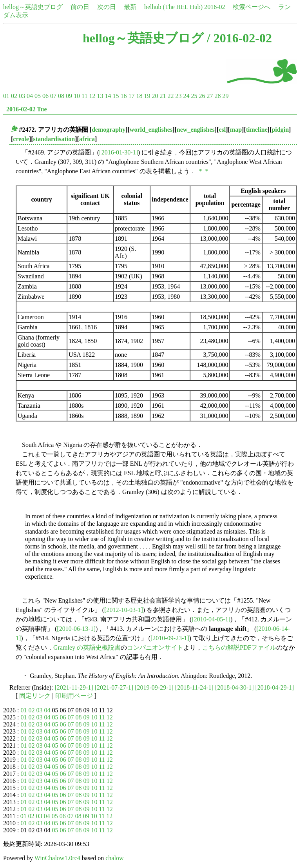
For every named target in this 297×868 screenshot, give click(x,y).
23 (178, 96)
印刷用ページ (74, 696)
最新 (130, 7)
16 (123, 96)
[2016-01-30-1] (119, 152)
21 (163, 96)
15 (116, 96)
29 (225, 96)
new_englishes (196, 130)
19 (147, 96)
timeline (257, 130)
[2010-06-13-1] (76, 629)
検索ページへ (252, 7)
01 (6, 96)
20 (155, 96)
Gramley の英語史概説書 (87, 647)
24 (186, 96)
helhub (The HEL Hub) (173, 7)
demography (109, 130)
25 (194, 96)
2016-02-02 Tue (27, 109)
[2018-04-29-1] (275, 687)
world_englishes (151, 130)
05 (38, 96)
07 (53, 96)
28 (217, 96)
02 (14, 96)
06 (45, 96)
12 (92, 96)
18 (139, 96)
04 (30, 96)
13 (100, 96)
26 (202, 96)
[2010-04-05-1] (211, 619)
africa (87, 139)
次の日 (107, 7)
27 (210, 96)
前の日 (80, 7)
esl (222, 130)
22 (170, 96)
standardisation (54, 139)
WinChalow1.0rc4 (57, 858)
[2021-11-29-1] (74, 687)
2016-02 (215, 7)
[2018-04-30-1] (235, 687)
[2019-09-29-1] (154, 687)
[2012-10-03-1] (124, 610)
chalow (114, 858)
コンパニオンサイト (155, 647)
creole (21, 139)
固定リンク (35, 696)
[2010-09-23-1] (170, 638)
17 (131, 96)
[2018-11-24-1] (194, 687)
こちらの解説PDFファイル (239, 647)
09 (69, 96)
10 (77, 96)
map (236, 130)
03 (22, 96)
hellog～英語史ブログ (33, 7)
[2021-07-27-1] (114, 687)
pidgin (280, 130)
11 (84, 96)
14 (108, 96)
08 (61, 96)
